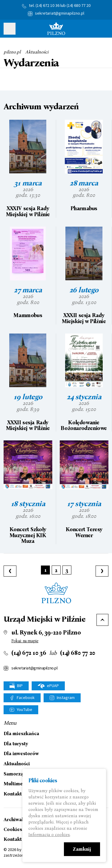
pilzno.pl (12, 52)
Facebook (26, 698)
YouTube (24, 710)
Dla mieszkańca (21, 734)
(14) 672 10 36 (47, 6)
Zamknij (82, 849)
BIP (16, 686)
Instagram (66, 698)
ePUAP (48, 686)
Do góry (102, 620)
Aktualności (37, 52)
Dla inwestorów (21, 754)
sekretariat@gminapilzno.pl (60, 13)
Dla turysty (16, 744)
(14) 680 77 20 (79, 6)
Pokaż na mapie (25, 641)
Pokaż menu (10, 29)
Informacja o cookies (49, 835)
